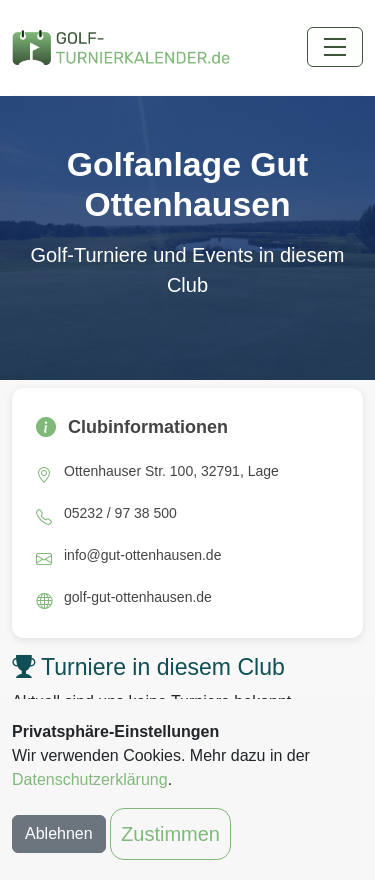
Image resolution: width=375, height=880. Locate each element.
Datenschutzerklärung (90, 779)
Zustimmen (170, 834)
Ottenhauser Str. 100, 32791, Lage (171, 471)
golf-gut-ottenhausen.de (138, 597)
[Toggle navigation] (335, 47)
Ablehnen (59, 833)
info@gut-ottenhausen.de (142, 555)
